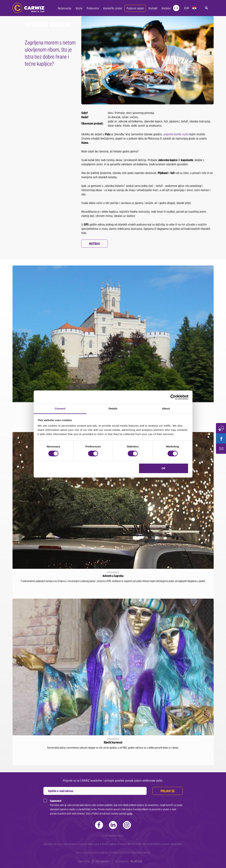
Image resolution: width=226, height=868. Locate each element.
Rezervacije (65, 8)
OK (164, 468)
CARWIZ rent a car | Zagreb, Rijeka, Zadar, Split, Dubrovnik (28, 8)
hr (194, 8)
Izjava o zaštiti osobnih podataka (92, 853)
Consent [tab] (60, 408)
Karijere (166, 8)
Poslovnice (93, 8)
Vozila (79, 8)
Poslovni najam (135, 8)
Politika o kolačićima (120, 853)
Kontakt (153, 8)
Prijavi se (168, 791)
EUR (187, 8)
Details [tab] (113, 408)
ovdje (130, 814)
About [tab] (166, 408)
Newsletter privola (141, 853)
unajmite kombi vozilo (176, 134)
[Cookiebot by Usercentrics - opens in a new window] (173, 397)
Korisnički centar (113, 8)
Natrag (95, 244)
